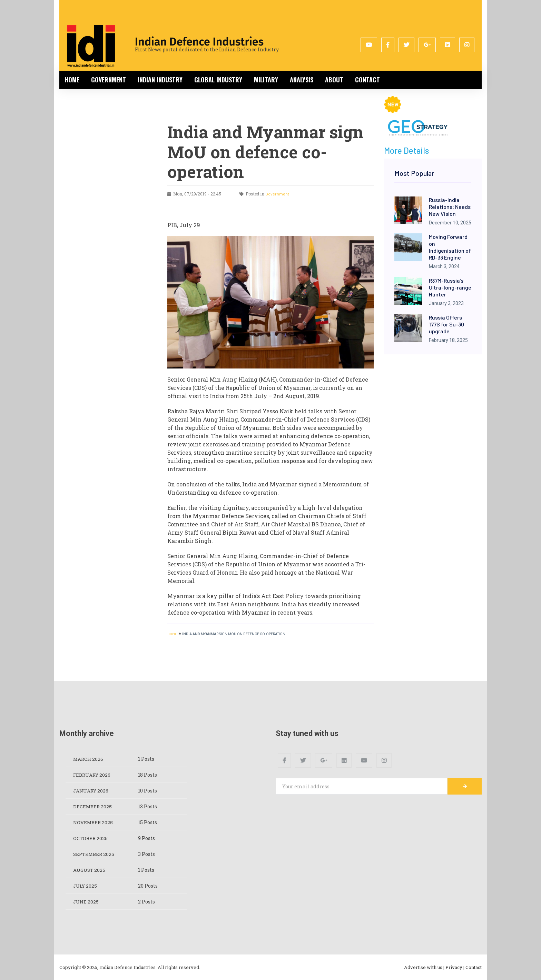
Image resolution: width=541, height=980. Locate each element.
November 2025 (94, 822)
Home (72, 80)
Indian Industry (160, 80)
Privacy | (455, 967)
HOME (172, 634)
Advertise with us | (424, 967)
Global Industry (218, 80)
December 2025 (93, 806)
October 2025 (91, 838)
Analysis (302, 80)
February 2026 (93, 775)
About (334, 80)
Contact (367, 80)
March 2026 (89, 759)
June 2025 (86, 902)
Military (266, 80)
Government (109, 80)
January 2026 (92, 791)
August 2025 (90, 870)
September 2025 (95, 854)
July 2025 (86, 886)
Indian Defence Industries (199, 42)
